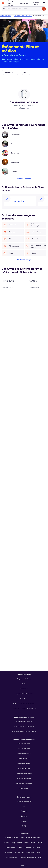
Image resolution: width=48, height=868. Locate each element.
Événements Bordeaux (24, 774)
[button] (10, 72)
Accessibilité (30, 853)
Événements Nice (24, 769)
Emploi (26, 843)
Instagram (24, 821)
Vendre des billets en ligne (24, 721)
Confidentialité (19, 853)
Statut (38, 848)
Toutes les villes (24, 789)
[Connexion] (24, 3)
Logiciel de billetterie (24, 679)
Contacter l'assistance (24, 801)
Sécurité (20, 848)
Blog (14, 843)
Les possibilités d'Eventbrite (24, 694)
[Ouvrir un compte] (36, 3)
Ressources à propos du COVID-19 (24, 709)
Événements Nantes (24, 779)
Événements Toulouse (24, 764)
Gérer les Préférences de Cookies (31, 858)
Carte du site (24, 699)
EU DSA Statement (12, 858)
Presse (33, 843)
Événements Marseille (24, 754)
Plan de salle (24, 689)
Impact (39, 843)
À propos (7, 843)
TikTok (24, 826)
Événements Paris (24, 744)
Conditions (8, 853)
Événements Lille (24, 759)
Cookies (39, 853)
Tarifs (24, 684)
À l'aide (20, 843)
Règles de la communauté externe (24, 704)
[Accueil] (3, 3)
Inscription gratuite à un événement (24, 731)
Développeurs (29, 848)
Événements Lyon (24, 749)
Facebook (24, 811)
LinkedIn (24, 816)
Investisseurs (11, 848)
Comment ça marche (12, 838)
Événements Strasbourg (24, 784)
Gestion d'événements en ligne (24, 726)
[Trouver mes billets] (12, 3)
